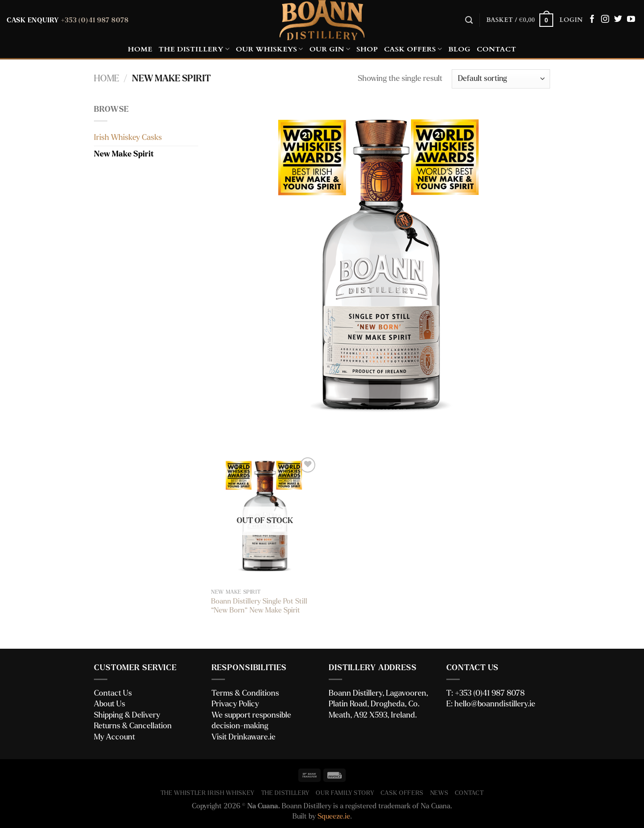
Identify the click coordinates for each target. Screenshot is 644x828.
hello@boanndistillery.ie (495, 704)
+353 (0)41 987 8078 (95, 20)
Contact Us (113, 693)
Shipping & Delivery (127, 715)
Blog (459, 49)
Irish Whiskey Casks (128, 137)
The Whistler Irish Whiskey (208, 793)
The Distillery (194, 49)
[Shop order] (501, 79)
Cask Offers (413, 49)
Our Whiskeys (269, 49)
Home (140, 49)
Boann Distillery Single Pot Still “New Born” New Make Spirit (259, 606)
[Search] (469, 20)
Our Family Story (345, 793)
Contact (496, 49)
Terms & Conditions (245, 693)
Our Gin (330, 49)
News (439, 793)
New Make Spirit (124, 154)
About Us (110, 704)
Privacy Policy (235, 704)
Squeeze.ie (334, 816)
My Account (114, 737)
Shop (367, 49)
